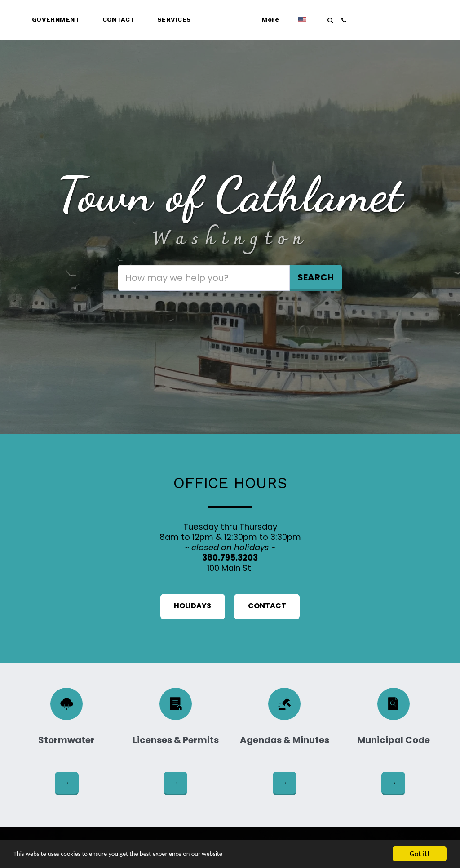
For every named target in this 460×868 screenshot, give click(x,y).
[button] (42, 20)
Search (316, 277)
